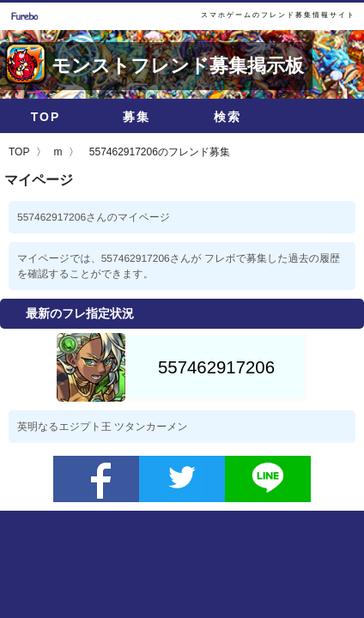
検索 (227, 117)
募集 (136, 117)
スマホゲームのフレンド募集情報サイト (278, 15)
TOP (46, 117)
